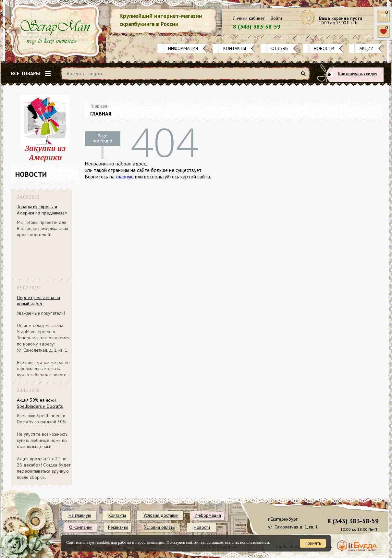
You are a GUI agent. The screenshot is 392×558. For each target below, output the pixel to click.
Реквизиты (118, 527)
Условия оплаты (160, 527)
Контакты (235, 48)
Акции (367, 48)
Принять (313, 543)
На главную (80, 515)
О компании (81, 527)
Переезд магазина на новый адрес (38, 301)
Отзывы (280, 48)
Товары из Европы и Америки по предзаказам (42, 210)
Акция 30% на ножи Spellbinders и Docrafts (40, 403)
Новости (324, 48)
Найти (304, 76)
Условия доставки (161, 515)
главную (125, 176)
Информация (183, 48)
